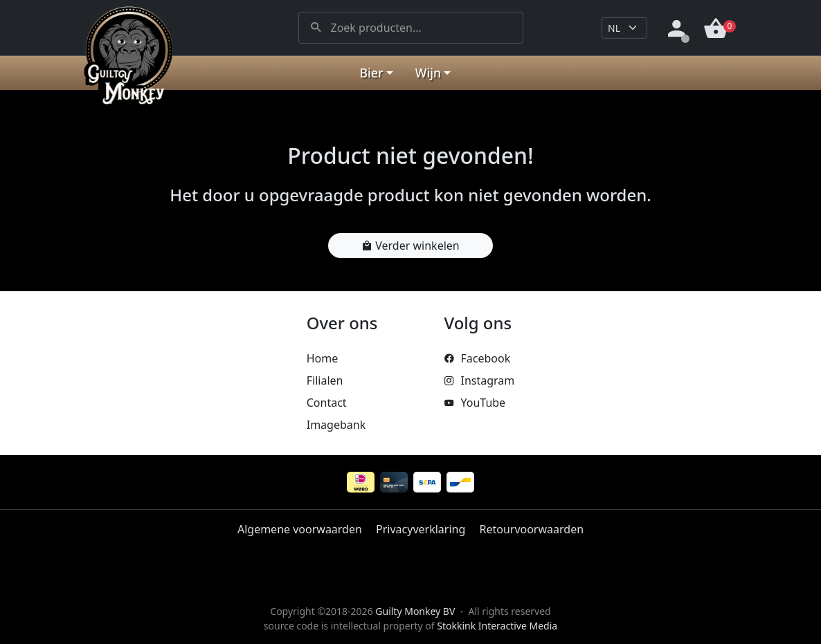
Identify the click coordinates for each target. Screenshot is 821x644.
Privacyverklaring (421, 529)
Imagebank (336, 425)
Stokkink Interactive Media (497, 626)
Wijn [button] (428, 73)
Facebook (477, 358)
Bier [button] (372, 73)
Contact (327, 403)
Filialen (325, 380)
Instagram (479, 380)
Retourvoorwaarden (531, 529)
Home (323, 358)
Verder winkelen (410, 246)
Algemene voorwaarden (300, 529)
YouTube (475, 403)
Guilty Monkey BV (415, 611)
